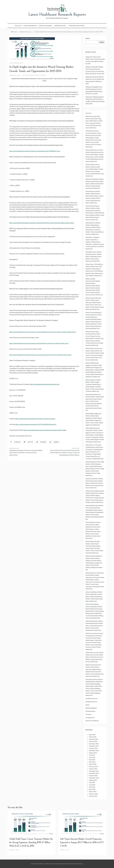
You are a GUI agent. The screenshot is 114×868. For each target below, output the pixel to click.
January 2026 (93, 741)
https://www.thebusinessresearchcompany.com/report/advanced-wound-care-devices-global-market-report (43, 332)
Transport (88, 714)
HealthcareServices (30, 26)
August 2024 (93, 780)
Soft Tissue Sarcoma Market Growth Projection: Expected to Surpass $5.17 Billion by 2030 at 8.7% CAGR (82, 842)
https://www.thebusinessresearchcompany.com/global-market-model (45, 430)
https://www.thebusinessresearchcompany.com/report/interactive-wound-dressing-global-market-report (42, 223)
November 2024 (94, 773)
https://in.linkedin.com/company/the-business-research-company (35, 419)
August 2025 (93, 753)
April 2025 (92, 762)
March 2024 (93, 792)
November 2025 (94, 746)
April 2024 (92, 789)
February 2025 (93, 766)
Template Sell (79, 864)
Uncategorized (90, 718)
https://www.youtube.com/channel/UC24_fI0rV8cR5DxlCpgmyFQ (36, 424)
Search (88, 38)
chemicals (88, 113)
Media (87, 705)
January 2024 (93, 796)
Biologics (18, 26)
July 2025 (92, 755)
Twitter (28, 442)
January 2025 (93, 769)
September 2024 (94, 778)
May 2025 (92, 760)
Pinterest (41, 442)
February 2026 (93, 739)
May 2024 (92, 787)
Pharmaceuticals (60, 26)
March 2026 (93, 737)
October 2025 (93, 748)
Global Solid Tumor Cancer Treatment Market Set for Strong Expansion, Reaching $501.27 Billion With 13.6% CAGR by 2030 (31, 842)
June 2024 (92, 785)
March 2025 (93, 764)
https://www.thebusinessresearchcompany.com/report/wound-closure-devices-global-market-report (40, 355)
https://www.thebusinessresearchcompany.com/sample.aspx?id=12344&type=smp (35, 151)
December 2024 (94, 771)
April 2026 (92, 735)
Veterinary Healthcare (77, 26)
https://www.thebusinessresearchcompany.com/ (45, 384)
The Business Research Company (36, 75)
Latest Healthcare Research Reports (57, 14)
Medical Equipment (46, 26)
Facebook (15, 442)
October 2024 (93, 776)
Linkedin (54, 442)
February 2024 (93, 794)
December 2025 (94, 744)
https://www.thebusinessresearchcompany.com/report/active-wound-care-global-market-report (39, 343)
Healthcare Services (91, 698)
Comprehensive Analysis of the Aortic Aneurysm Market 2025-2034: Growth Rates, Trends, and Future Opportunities (26, 453)
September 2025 (94, 750)
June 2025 (92, 757)
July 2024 (92, 782)
